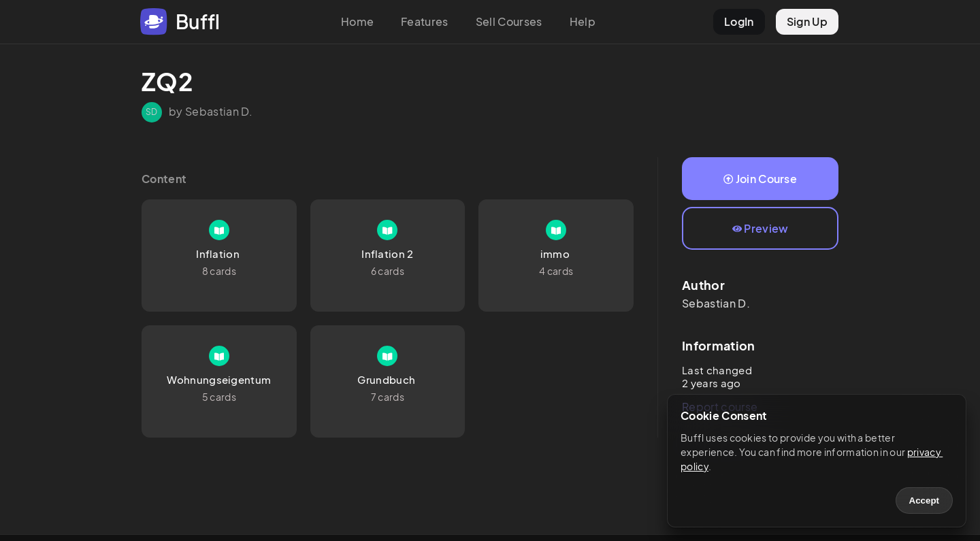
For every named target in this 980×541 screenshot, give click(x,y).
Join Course (760, 179)
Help (583, 21)
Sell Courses (509, 21)
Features (425, 21)
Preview (761, 228)
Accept (924, 501)
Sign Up (807, 21)
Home (357, 21)
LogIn (739, 21)
